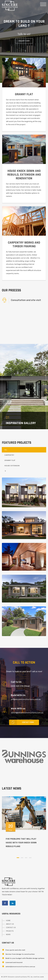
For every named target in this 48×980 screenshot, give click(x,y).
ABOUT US (10, 924)
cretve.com (39, 977)
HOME (8, 921)
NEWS (8, 935)
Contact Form (22, 722)
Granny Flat (10, 460)
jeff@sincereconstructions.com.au (26, 699)
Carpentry (9, 455)
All (6, 450)
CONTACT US (11, 928)
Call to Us (16, 682)
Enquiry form (24, 41)
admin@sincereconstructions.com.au (20, 967)
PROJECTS (10, 931)
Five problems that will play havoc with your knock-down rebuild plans (21, 843)
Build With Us (18, 695)
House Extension (12, 466)
